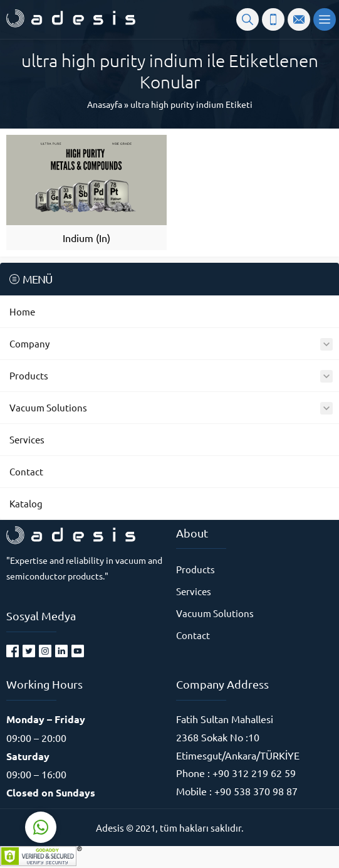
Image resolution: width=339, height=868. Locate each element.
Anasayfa (105, 104)
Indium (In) (86, 238)
